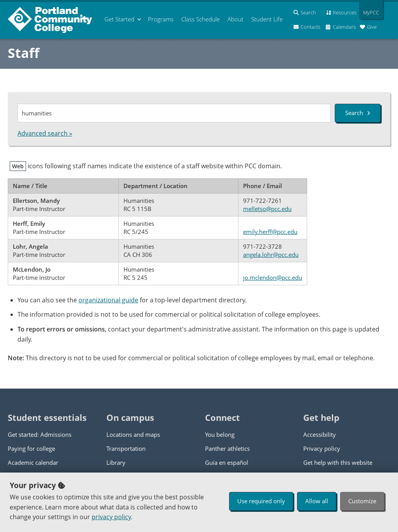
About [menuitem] (235, 19)
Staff (23, 53)
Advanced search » (45, 133)
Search (358, 113)
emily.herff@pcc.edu (270, 232)
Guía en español (227, 462)
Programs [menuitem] (161, 19)
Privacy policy (322, 448)
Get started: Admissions (40, 434)
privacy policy (111, 517)
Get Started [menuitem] (119, 19)
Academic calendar (33, 462)
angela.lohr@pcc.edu (271, 255)
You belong (220, 434)
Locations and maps (133, 434)
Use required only (261, 501)
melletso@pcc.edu (267, 209)
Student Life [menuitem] (267, 19)
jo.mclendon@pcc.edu (273, 277)
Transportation (126, 448)
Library (116, 462)
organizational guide (108, 300)
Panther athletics (227, 448)
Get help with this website (338, 462)
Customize (362, 501)
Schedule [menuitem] (201, 19)
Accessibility (320, 434)
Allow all (317, 501)
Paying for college (31, 448)
